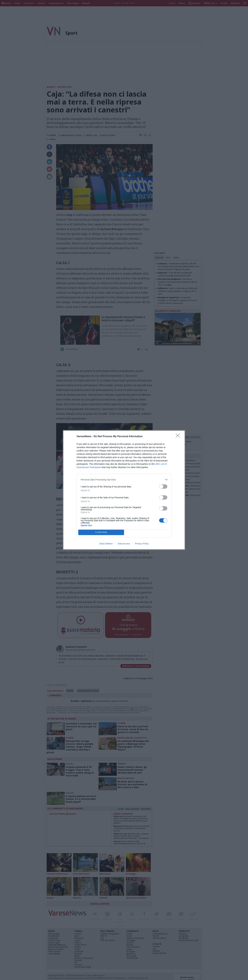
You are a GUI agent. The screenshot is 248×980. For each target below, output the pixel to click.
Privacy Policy (142, 544)
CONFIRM (101, 532)
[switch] (163, 487)
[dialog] (124, 490)
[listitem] (124, 480)
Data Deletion (106, 544)
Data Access (124, 544)
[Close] (179, 437)
